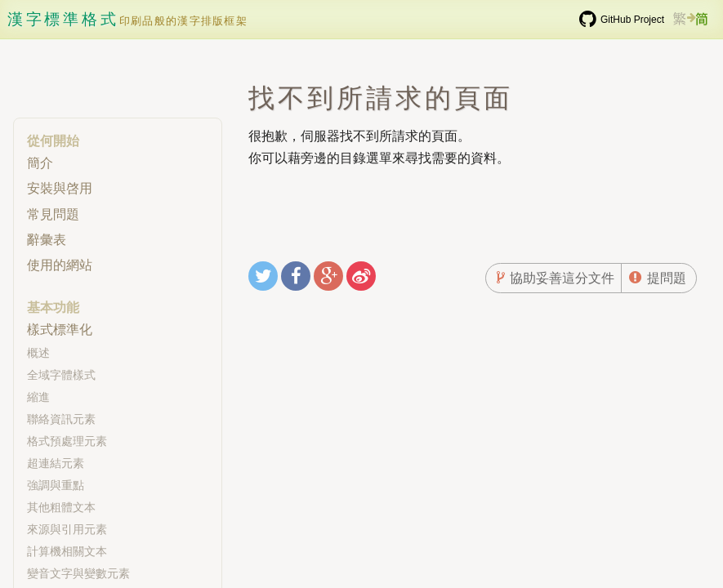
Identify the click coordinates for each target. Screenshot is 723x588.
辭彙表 (47, 240)
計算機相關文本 (67, 551)
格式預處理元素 (67, 441)
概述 (38, 353)
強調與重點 (56, 485)
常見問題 (53, 214)
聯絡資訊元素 (61, 419)
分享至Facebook (298, 278)
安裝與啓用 (60, 188)
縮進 (38, 397)
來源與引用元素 (67, 529)
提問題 (667, 278)
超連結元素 (56, 463)
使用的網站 (60, 265)
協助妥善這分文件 (562, 278)
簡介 (40, 163)
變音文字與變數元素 (78, 573)
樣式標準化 (60, 330)
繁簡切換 (690, 26)
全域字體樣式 (61, 375)
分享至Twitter (266, 278)
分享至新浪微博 (361, 278)
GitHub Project (632, 20)
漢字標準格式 (63, 19)
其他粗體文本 (61, 507)
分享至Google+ (331, 278)
